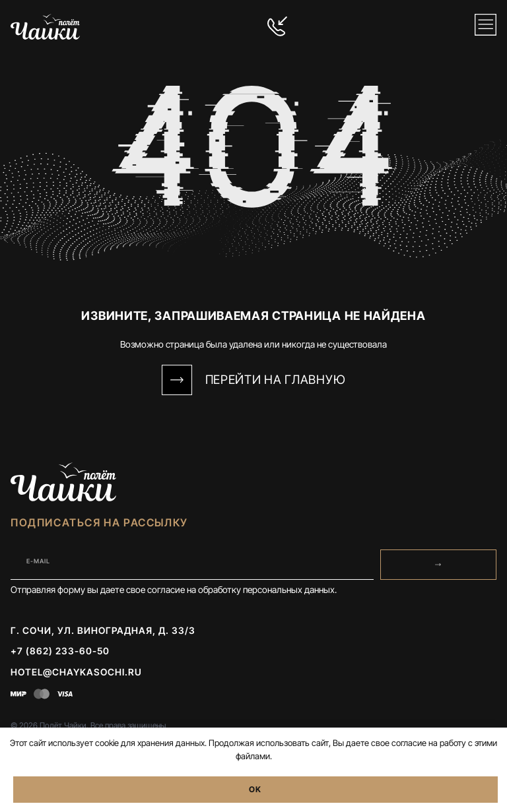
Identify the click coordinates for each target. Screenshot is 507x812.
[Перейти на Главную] (177, 380)
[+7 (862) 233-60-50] (277, 26)
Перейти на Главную (276, 379)
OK (255, 789)
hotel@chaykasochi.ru (76, 672)
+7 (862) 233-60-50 (60, 651)
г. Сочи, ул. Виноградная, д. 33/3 (103, 630)
